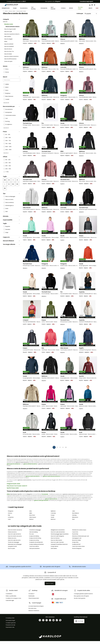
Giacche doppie (8, 42)
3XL (17, 187)
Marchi (90, 8)
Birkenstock (75, 520)
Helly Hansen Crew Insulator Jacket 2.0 (17, 489)
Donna (6, 14)
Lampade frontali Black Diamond (59, 547)
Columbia (53, 516)
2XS (5, 183)
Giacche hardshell (9, 49)
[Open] (19, 83)
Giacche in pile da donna (14, 537)
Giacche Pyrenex (55, 541)
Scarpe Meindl (54, 549)
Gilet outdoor (8, 40)
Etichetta (11, 219)
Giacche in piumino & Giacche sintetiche (12, 37)
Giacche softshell (9, 47)
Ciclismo (63, 8)
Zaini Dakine (54, 551)
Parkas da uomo (12, 541)
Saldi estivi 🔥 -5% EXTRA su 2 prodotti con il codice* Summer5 (50, 11)
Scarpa (53, 518)
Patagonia (11, 514)
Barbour (31, 522)
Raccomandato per (11, 109)
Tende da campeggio (14, 545)
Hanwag (74, 518)
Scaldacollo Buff (76, 547)
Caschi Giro (75, 535)
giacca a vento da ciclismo (33, 479)
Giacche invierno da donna (15, 533)
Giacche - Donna (12, 14)
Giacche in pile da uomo (14, 543)
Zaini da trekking (34, 535)
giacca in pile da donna (51, 502)
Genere (11, 69)
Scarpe (15, 8)
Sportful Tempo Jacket (13, 491)
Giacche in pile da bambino (58, 535)
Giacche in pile (8, 35)
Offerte (11, 160)
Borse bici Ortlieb (76, 543)
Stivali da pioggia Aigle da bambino (60, 537)
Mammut (53, 522)
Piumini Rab (75, 537)
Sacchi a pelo (11, 551)
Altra (31, 514)
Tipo (11, 197)
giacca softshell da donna (30, 467)
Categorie (11, 22)
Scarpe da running (34, 543)
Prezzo (11, 135)
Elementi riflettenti (11, 244)
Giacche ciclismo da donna (11, 59)
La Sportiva (11, 520)
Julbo (74, 514)
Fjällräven (53, 514)
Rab (9, 518)
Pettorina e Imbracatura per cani (81, 539)
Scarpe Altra (75, 545)
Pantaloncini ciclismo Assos (79, 533)
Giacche (5, 25)
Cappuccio (11, 240)
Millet (8, 497)
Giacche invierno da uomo (15, 539)
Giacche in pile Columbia (57, 545)
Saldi (97, 8)
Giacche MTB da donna (10, 62)
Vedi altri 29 (6, 106)
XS (9, 183)
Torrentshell (45, 497)
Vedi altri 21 (6, 131)
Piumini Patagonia (77, 551)
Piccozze (32, 537)
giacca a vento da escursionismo (52, 479)
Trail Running (33, 8)
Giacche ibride (8, 57)
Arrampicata (44, 8)
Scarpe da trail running (35, 541)
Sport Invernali (53, 8)
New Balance (76, 516)
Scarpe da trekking (34, 539)
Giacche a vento (9, 27)
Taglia (11, 179)
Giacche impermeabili (10, 32)
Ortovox (10, 516)
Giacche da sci (8, 52)
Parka (6, 45)
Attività (71, 8)
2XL (13, 187)
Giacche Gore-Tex (9, 54)
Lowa (9, 522)
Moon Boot (32, 518)
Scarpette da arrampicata (36, 545)
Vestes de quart (8, 64)
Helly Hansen (33, 520)
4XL (5, 191)
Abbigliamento (6, 8)
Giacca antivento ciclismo (13, 30)
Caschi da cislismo (34, 549)
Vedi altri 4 (6, 156)
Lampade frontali (12, 549)
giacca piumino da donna (13, 467)
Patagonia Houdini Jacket (13, 487)
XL (9, 187)
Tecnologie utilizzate (11, 247)
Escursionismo (24, 8)
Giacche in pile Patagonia (57, 539)
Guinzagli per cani (77, 541)
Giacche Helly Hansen (56, 543)
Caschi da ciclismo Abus (78, 549)
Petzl (73, 522)
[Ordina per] (90, 16)
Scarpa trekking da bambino (37, 547)
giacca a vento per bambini (41, 503)
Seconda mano (79, 8)
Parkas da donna (12, 535)
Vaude (52, 520)
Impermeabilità (11, 223)
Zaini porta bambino (35, 551)
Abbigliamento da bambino (58, 533)
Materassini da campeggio (15, 547)
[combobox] (12, 83)
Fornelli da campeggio (35, 533)
